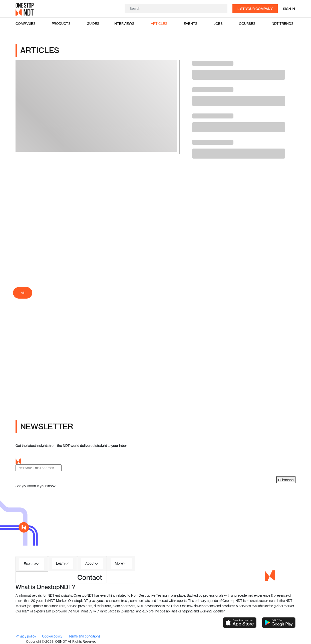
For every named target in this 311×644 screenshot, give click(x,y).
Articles (159, 23)
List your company (255, 9)
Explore (30, 563)
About (90, 563)
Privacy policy (26, 636)
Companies (26, 23)
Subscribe (286, 480)
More (119, 563)
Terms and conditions (84, 636)
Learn (60, 563)
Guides (93, 23)
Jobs (218, 23)
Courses (247, 23)
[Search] (176, 8)
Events (191, 23)
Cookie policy (53, 636)
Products (61, 23)
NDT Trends (283, 23)
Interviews (124, 23)
